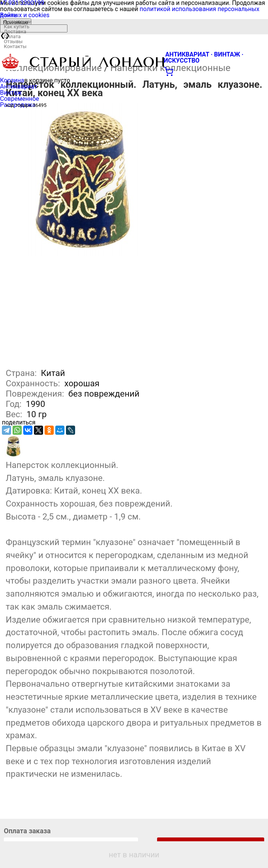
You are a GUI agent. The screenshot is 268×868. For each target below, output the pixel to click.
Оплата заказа (27, 831)
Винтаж (11, 93)
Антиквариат (19, 86)
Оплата (12, 36)
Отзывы (13, 41)
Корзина (12, 80)
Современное (20, 99)
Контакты (15, 46)
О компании (18, 22)
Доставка (15, 31)
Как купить (17, 27)
